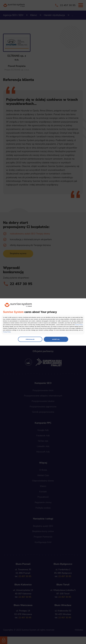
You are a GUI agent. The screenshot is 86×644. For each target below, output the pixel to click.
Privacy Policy (79, 325)
